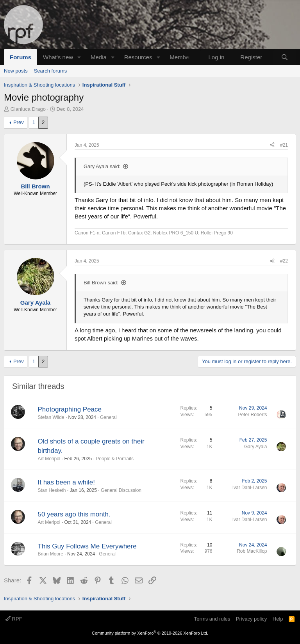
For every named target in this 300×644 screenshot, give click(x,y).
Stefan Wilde (51, 417)
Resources (138, 57)
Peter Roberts (252, 415)
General (108, 417)
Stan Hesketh (52, 490)
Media (99, 57)
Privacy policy (251, 619)
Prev (19, 122)
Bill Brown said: (101, 283)
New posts (16, 71)
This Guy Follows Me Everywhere (87, 546)
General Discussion (121, 490)
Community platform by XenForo (150, 633)
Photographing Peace (70, 409)
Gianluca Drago (28, 109)
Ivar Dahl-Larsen (250, 488)
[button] (79, 57)
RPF (14, 619)
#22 (284, 261)
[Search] (285, 57)
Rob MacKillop (252, 551)
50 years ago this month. (74, 514)
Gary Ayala (255, 447)
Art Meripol (49, 459)
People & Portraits (115, 459)
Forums (21, 57)
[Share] (272, 145)
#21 (284, 145)
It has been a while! (66, 482)
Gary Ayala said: (102, 166)
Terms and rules (212, 619)
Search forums (51, 71)
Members (182, 57)
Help (278, 619)
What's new (58, 57)
